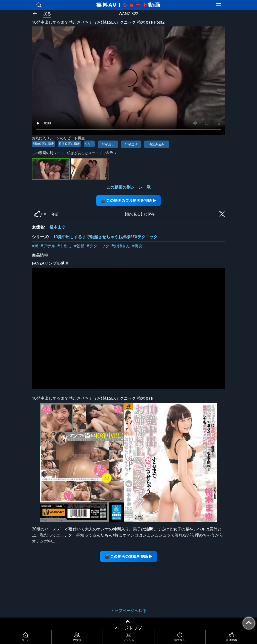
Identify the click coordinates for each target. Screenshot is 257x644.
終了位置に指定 (69, 144)
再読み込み (157, 144)
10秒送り (131, 144)
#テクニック (98, 246)
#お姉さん (121, 246)
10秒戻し (108, 144)
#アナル (48, 246)
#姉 (35, 246)
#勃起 (79, 246)
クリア (89, 144)
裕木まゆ (57, 227)
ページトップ (128, 628)
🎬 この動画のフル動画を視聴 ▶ (129, 200)
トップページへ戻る (128, 611)
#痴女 (137, 246)
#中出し (65, 246)
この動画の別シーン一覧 (128, 187)
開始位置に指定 (44, 144)
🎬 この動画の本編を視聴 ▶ (129, 556)
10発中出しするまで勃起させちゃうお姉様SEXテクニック (105, 237)
